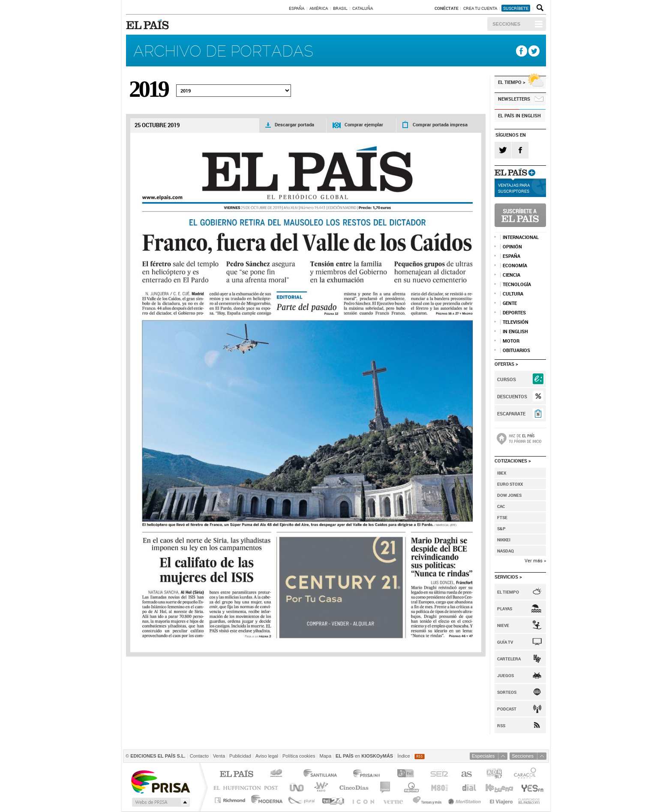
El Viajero (501, 800)
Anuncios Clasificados (529, 800)
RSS (501, 725)
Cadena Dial (468, 787)
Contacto (199, 756)
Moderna (267, 800)
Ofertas (504, 364)
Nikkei (504, 540)
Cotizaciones (511, 461)
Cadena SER (439, 775)
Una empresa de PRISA (160, 781)
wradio (320, 787)
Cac (501, 506)
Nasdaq (505, 551)
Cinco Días (354, 787)
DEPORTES (514, 313)
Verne (394, 800)
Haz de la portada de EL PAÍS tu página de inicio (520, 439)
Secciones (506, 24)
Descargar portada (294, 124)
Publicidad (240, 756)
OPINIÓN (512, 247)
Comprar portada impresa (440, 124)
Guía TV (505, 642)
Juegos (505, 675)
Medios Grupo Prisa (160, 802)
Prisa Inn (367, 775)
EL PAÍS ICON (363, 800)
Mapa (325, 756)
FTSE (502, 517)
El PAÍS (236, 775)
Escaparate (511, 413)
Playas (505, 609)
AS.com (466, 775)
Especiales (483, 756)
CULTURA (513, 294)
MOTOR (511, 341)
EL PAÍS (149, 24)
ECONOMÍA (515, 266)
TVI (407, 775)
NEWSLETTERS (514, 99)
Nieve (503, 625)
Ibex (502, 473)
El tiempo (510, 82)
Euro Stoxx (510, 484)
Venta (219, 756)
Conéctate (447, 8)
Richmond (231, 800)
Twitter (534, 51)
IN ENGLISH (515, 331)
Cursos (507, 379)
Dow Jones (509, 495)
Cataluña (363, 8)
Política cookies (299, 756)
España (297, 8)
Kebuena (499, 787)
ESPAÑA (511, 256)
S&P (501, 528)
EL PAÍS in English (519, 115)
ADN (494, 775)
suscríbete (516, 8)
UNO (295, 787)
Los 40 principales (277, 775)
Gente (510, 303)
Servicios (506, 577)
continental (385, 787)
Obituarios (516, 350)
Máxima (410, 787)
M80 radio (440, 787)
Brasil (340, 8)
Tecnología (517, 284)
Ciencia (511, 275)
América (319, 8)
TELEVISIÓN (516, 322)
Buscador (539, 8)
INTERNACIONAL (521, 237)
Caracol (526, 775)
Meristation (466, 800)
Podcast (507, 709)
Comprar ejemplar (364, 124)
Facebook (522, 51)
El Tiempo (508, 592)
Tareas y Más (427, 800)
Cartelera (509, 659)
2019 (148, 89)
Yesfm (531, 787)
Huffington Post (248, 787)
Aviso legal (267, 756)
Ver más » (535, 560)
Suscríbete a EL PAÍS (520, 215)
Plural (301, 800)
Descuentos (512, 396)
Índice (403, 756)
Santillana (320, 775)
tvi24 (333, 800)
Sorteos (507, 692)
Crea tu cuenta (481, 8)
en (364, 756)
